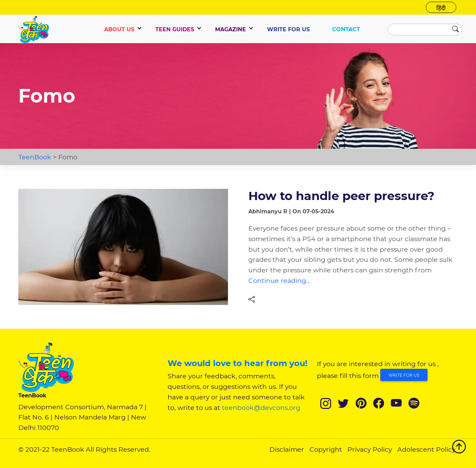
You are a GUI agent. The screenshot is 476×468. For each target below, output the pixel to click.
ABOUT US (119, 29)
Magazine (231, 29)
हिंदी (441, 8)
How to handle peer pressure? (341, 196)
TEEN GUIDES (175, 29)
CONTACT (346, 29)
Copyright (326, 449)
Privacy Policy (370, 449)
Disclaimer (287, 449)
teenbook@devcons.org (261, 408)
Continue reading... (279, 281)
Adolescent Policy (426, 449)
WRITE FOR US (288, 29)
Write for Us (404, 375)
